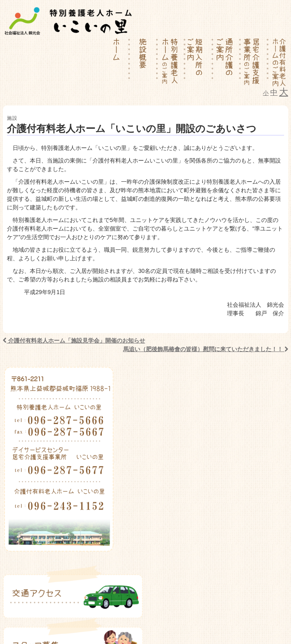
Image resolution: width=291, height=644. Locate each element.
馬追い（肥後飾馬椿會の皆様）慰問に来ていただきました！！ (206, 349)
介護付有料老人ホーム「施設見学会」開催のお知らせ (74, 341)
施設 (12, 118)
